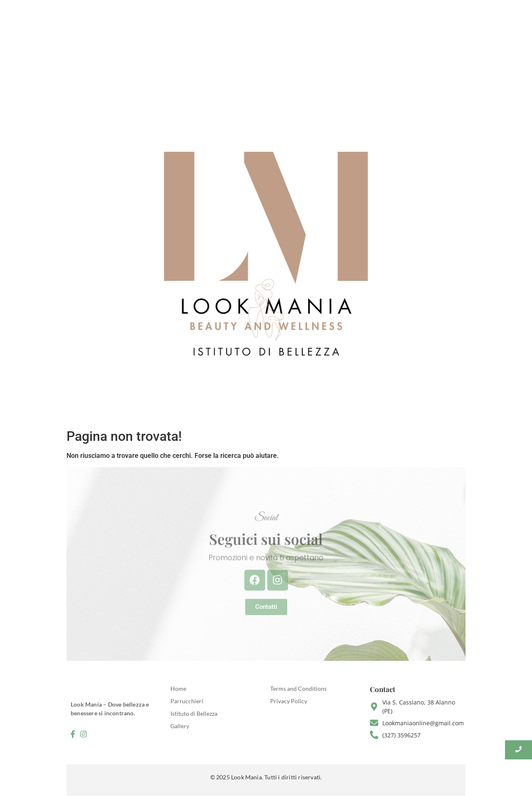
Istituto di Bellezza (194, 713)
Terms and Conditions (298, 688)
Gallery (180, 726)
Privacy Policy (289, 701)
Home (178, 688)
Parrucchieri (187, 701)
